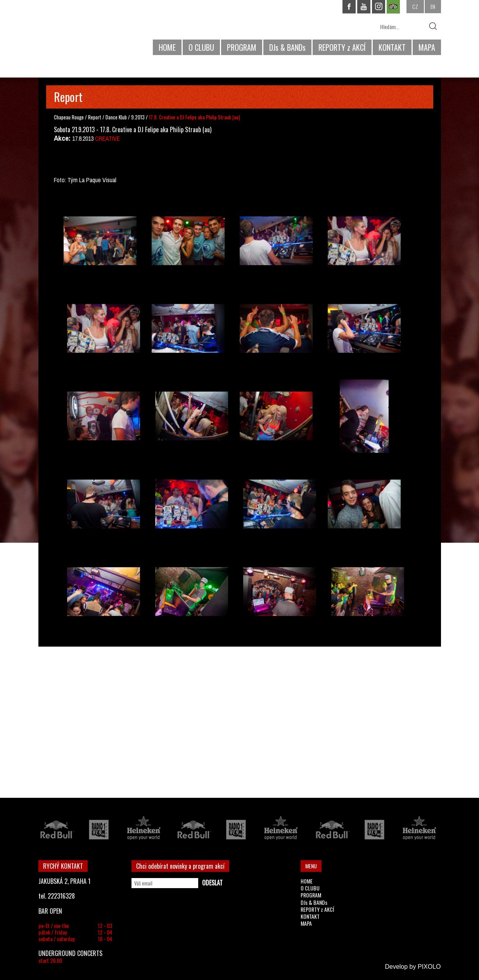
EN (433, 6)
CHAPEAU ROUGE (81, 30)
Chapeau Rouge (69, 117)
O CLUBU (201, 47)
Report (95, 117)
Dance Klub (117, 117)
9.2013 (138, 117)
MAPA (427, 47)
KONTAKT (392, 47)
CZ (415, 6)
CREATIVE (107, 138)
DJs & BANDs (287, 47)
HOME (167, 47)
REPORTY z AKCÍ (342, 47)
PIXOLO (429, 967)
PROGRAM (242, 47)
